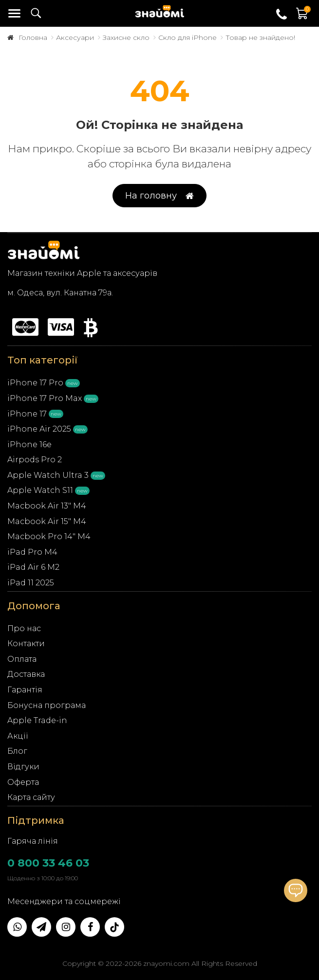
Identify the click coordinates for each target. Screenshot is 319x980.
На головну (159, 196)
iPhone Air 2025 (39, 429)
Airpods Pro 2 (35, 460)
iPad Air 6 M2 (33, 567)
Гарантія (25, 690)
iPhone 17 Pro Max (45, 398)
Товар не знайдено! (260, 37)
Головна (33, 37)
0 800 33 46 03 (48, 863)
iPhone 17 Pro (35, 383)
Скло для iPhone (188, 37)
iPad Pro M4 (32, 552)
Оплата (22, 659)
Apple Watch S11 (40, 490)
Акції (18, 736)
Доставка (26, 674)
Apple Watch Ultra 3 (48, 475)
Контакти (26, 644)
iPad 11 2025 (31, 583)
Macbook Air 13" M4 (47, 506)
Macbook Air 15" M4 (47, 521)
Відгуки (23, 767)
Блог (17, 751)
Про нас (24, 628)
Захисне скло (126, 37)
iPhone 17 (27, 414)
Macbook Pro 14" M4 (49, 536)
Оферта (23, 782)
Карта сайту (31, 797)
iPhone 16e (29, 445)
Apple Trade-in (37, 720)
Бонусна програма (47, 705)
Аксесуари (75, 37)
